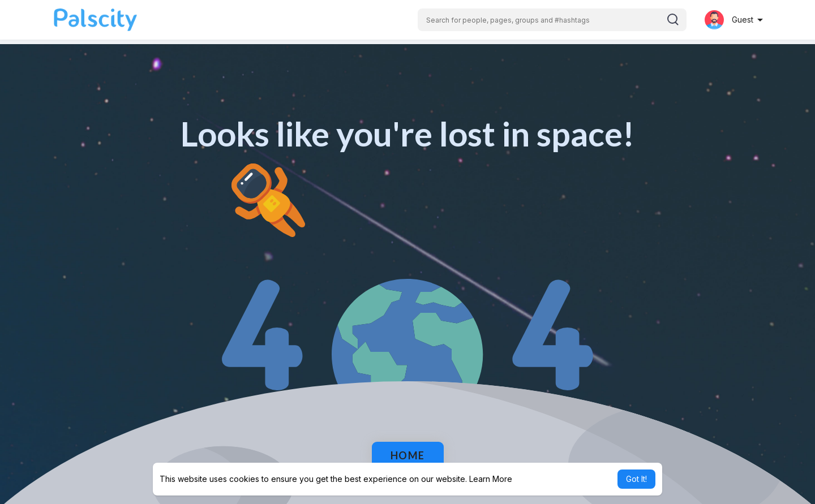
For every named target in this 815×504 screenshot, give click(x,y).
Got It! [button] (636, 479)
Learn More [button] (491, 479)
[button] (552, 20)
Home (408, 455)
